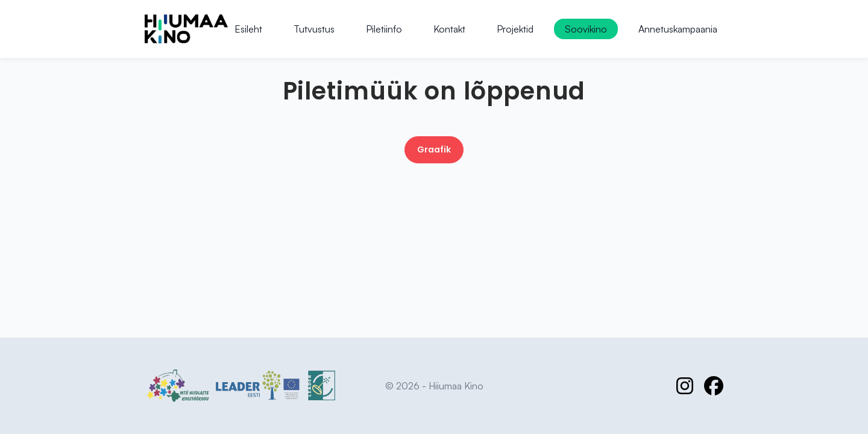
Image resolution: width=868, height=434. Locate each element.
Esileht (248, 29)
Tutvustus (314, 29)
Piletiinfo (384, 29)
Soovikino (586, 29)
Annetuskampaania (678, 29)
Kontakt (449, 29)
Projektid (515, 29)
